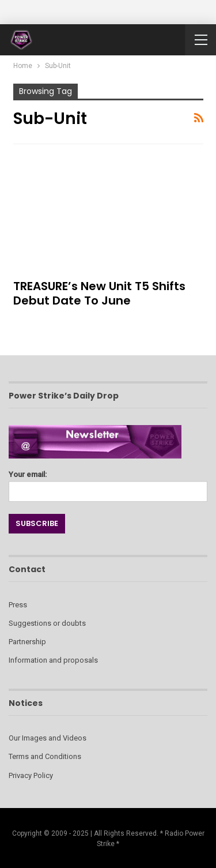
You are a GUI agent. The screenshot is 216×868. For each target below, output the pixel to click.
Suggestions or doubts (47, 623)
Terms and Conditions (45, 756)
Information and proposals (53, 660)
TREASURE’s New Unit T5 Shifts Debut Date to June (99, 293)
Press (18, 605)
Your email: (108, 483)
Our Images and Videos (48, 738)
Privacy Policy (31, 775)
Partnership (27, 642)
